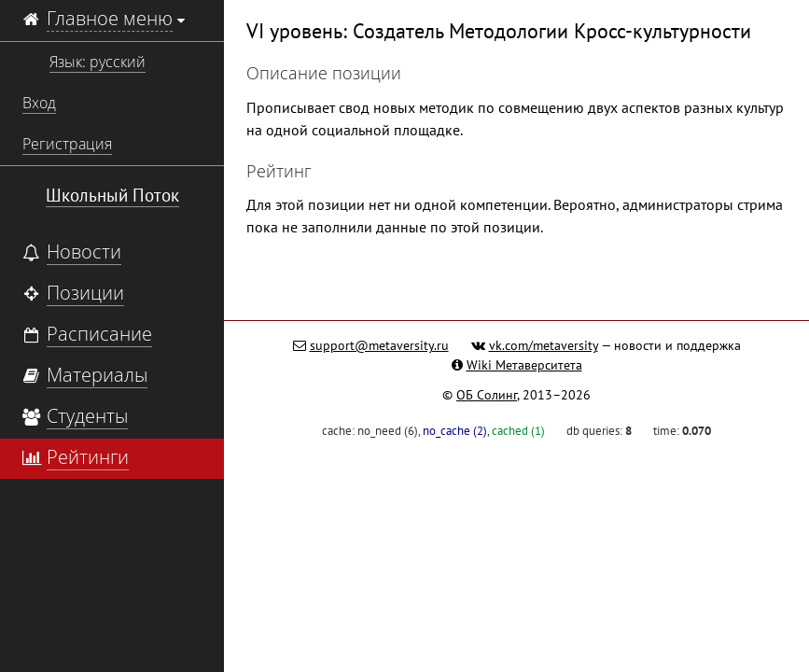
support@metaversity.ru (379, 345)
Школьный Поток (112, 195)
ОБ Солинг (487, 395)
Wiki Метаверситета (524, 365)
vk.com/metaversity (544, 345)
